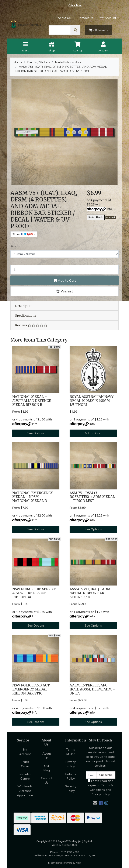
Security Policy (71, 789)
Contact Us (85, 18)
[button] (64, 291)
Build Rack (96, 217)
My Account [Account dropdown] (108, 18)
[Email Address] (91, 775)
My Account (25, 752)
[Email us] (95, 803)
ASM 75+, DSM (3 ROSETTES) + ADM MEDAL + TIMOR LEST (92, 497)
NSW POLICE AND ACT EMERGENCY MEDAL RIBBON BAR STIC (31, 689)
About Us (64, 18)
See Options (36, 433)
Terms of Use (71, 752)
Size (13, 246)
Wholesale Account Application (25, 791)
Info (109, 209)
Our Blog (47, 768)
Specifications (26, 316)
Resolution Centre (25, 776)
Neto (78, 863)
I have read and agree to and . (100, 787)
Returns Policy (71, 776)
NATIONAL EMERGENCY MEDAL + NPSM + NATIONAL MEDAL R (33, 497)
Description (24, 306)
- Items (97, 30)
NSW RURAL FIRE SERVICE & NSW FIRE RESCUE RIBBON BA (34, 593)
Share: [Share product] (23, 234)
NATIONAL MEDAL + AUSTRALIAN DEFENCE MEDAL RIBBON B (32, 401)
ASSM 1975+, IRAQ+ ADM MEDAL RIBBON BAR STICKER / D (90, 593)
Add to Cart (65, 280)
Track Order (25, 764)
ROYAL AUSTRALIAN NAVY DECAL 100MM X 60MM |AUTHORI (92, 401)
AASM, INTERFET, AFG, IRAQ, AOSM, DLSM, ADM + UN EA (92, 689)
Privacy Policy (71, 764)
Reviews (31, 325)
